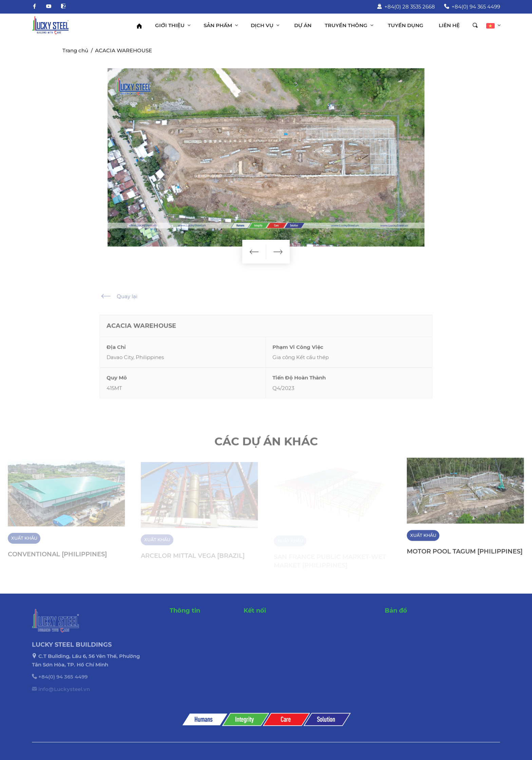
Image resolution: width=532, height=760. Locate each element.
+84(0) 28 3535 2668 (406, 7)
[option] (266, 157)
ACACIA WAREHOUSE (123, 50)
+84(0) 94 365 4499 (472, 7)
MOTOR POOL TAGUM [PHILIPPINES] (465, 555)
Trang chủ (75, 50)
